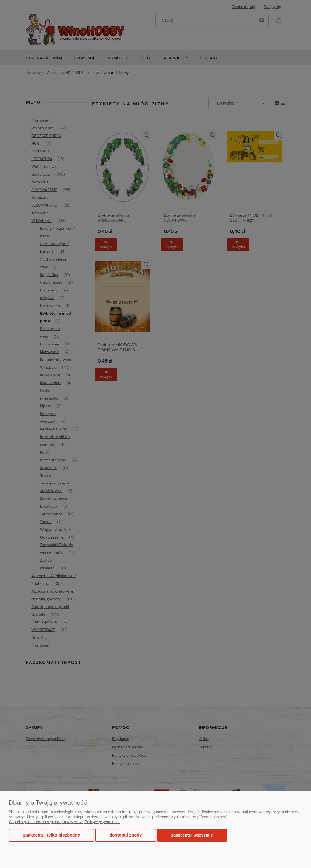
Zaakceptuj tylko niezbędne (52, 835)
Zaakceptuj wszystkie (192, 835)
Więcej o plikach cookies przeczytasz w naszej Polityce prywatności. (64, 822)
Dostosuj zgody (126, 835)
